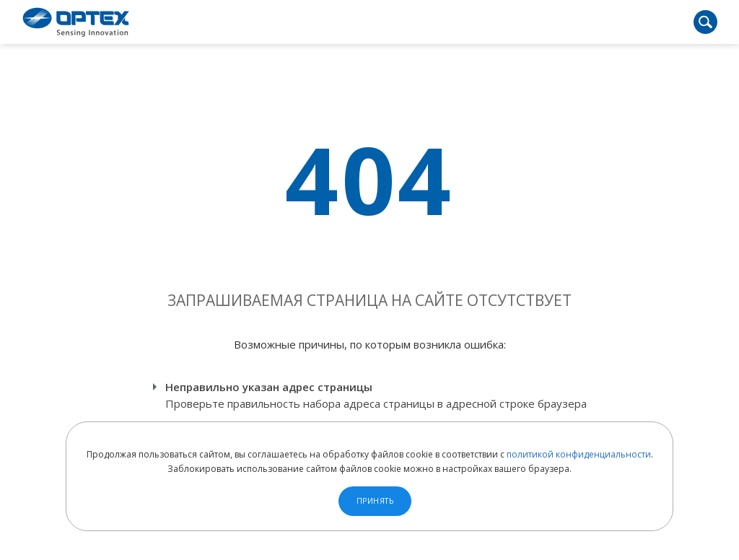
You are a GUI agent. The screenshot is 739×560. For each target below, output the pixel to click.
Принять (375, 501)
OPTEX (76, 22)
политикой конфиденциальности (579, 454)
